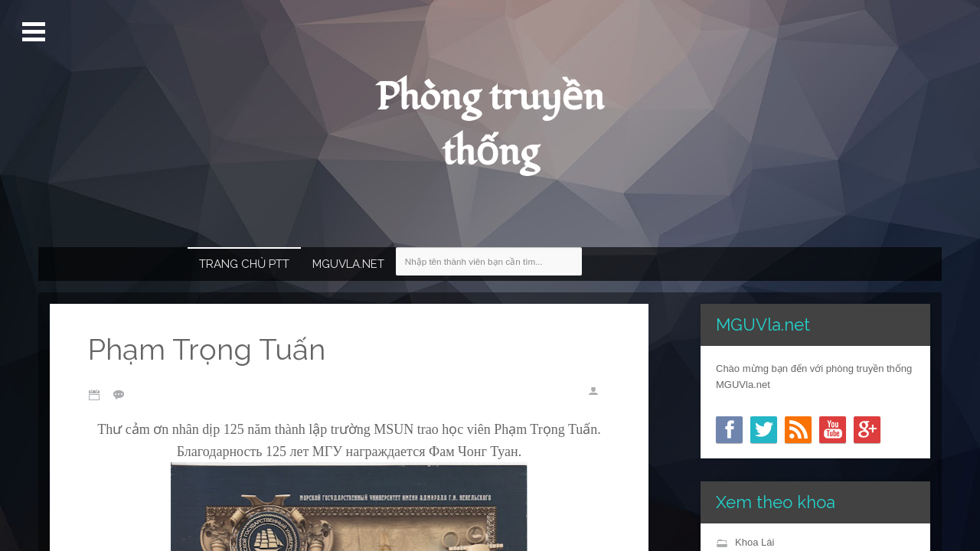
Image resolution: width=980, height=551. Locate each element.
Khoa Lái (755, 542)
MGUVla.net (348, 264)
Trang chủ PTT (244, 264)
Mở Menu (36, 32)
